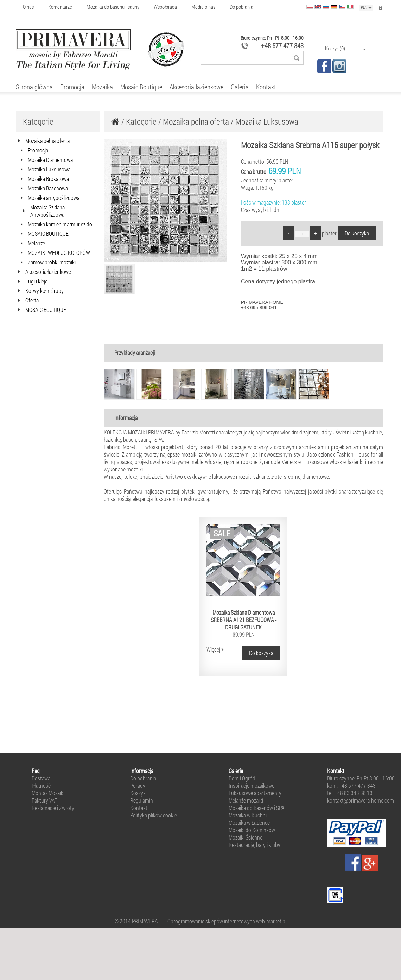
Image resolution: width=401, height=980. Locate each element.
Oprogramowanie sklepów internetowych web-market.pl (227, 921)
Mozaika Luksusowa (267, 121)
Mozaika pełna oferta (196, 121)
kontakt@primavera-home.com (361, 800)
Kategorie (141, 121)
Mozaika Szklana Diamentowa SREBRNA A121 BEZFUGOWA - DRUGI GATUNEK (244, 620)
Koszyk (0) (346, 48)
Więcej (215, 649)
